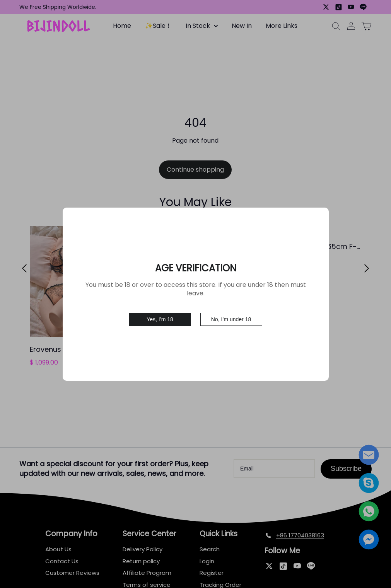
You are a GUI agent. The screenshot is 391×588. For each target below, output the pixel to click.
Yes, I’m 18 (160, 319)
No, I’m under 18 (231, 319)
